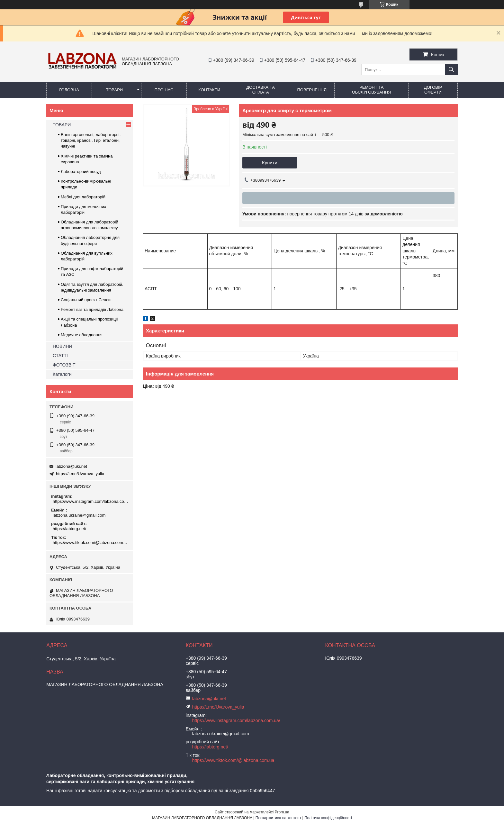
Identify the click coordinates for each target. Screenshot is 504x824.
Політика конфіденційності (328, 818)
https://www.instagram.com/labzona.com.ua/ (90, 501)
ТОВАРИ (114, 90)
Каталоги (62, 374)
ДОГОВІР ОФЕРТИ (433, 90)
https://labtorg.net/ (69, 529)
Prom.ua (282, 812)
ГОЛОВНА (69, 90)
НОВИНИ (63, 346)
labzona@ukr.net (71, 466)
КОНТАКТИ (209, 90)
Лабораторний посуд (81, 172)
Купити (270, 163)
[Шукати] (451, 70)
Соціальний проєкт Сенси (86, 300)
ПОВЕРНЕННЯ (312, 90)
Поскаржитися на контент (278, 818)
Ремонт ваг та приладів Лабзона (92, 309)
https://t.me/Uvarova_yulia (80, 474)
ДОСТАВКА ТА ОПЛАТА (261, 90)
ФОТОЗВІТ (64, 365)
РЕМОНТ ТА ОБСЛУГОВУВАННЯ (372, 90)
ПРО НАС (164, 90)
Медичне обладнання (82, 335)
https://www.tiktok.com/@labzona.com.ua (90, 543)
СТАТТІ (60, 356)
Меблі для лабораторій (83, 197)
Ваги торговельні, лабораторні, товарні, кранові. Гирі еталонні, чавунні (91, 140)
